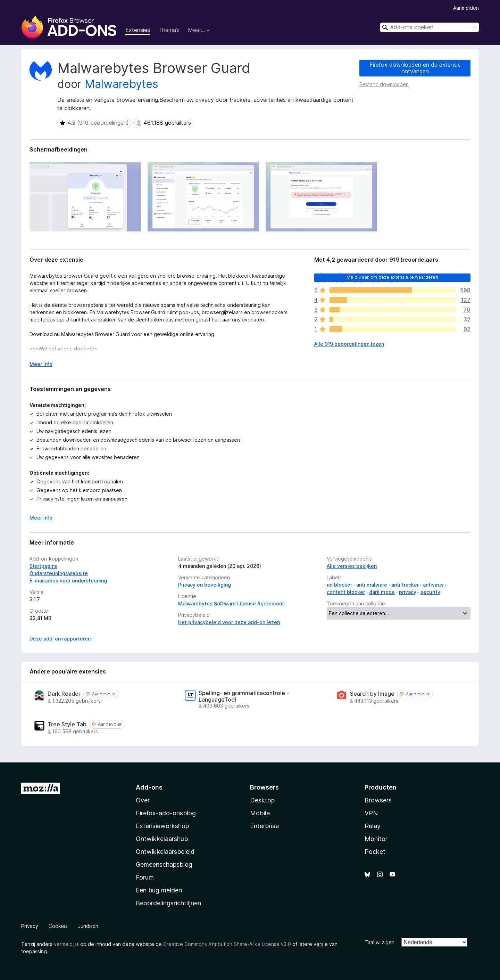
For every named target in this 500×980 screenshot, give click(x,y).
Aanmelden (466, 8)
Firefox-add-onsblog (166, 813)
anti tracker (405, 585)
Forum (145, 877)
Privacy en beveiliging (205, 585)
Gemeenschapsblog (164, 864)
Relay (373, 826)
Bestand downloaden (384, 84)
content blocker (346, 592)
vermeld (63, 944)
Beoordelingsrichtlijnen (168, 903)
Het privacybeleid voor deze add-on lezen (229, 622)
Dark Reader (64, 694)
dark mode (382, 592)
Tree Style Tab (67, 724)
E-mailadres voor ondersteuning (68, 581)
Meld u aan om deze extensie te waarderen (392, 277)
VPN (371, 813)
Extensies (138, 30)
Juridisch (88, 926)
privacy (408, 592)
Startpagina (43, 566)
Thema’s (169, 30)
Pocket (375, 852)
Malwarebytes (122, 84)
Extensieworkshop (162, 826)
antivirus (433, 585)
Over (143, 800)
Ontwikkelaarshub (162, 839)
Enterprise (264, 826)
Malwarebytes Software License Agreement (231, 603)
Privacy (30, 926)
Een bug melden (159, 890)
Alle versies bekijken (352, 566)
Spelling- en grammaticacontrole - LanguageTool (244, 696)
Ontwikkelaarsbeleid (165, 852)
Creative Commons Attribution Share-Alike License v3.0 (227, 944)
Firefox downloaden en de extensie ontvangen (415, 68)
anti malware (372, 585)
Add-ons (149, 787)
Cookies (58, 926)
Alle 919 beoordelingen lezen (349, 344)
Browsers (378, 800)
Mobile (260, 813)
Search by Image (372, 694)
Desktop (262, 800)
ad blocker (339, 585)
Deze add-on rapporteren (60, 639)
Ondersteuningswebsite (59, 573)
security (430, 592)
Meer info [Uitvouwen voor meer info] (41, 364)
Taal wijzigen (380, 942)
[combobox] (430, 27)
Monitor (376, 839)
